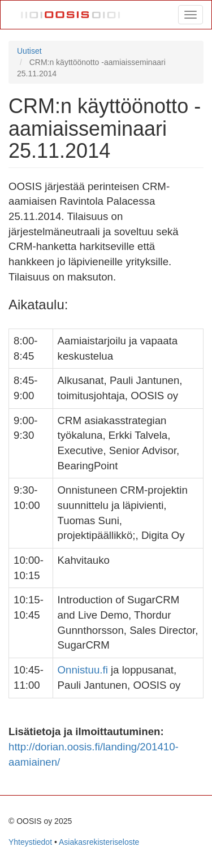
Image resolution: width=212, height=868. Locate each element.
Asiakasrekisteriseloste (99, 842)
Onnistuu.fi (83, 670)
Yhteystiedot (30, 842)
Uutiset (29, 51)
